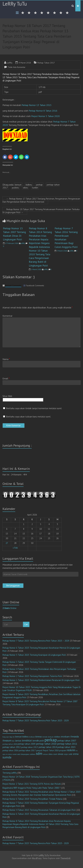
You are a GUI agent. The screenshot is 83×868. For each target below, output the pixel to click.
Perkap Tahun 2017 (46, 63)
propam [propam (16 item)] (63, 750)
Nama (6, 359)
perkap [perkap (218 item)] (51, 740)
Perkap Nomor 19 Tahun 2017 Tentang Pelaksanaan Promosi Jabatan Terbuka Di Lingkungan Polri (41, 211)
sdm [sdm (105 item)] (39, 754)
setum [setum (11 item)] (45, 754)
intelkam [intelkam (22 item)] (65, 737)
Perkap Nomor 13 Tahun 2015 (37, 105)
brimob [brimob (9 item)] (45, 737)
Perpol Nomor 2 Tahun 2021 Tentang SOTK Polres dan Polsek (32, 784)
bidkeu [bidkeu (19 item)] (25, 737)
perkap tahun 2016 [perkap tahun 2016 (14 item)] (10, 750)
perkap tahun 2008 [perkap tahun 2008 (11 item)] (10, 744)
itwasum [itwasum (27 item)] (7, 741)
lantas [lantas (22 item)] (18, 741)
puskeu (15, 188)
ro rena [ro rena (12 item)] (9, 754)
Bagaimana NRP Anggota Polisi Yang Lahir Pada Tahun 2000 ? (32, 788)
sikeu (25, 188)
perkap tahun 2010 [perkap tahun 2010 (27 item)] (46, 744)
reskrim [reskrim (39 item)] (71, 750)
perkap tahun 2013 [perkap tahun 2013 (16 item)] (30, 747)
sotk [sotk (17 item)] (70, 754)
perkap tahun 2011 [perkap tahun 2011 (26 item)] (67, 744)
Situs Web (7, 396)
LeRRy (10, 63)
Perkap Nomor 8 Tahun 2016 (43, 111)
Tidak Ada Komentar (16, 67)
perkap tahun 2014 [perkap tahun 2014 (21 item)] (48, 747)
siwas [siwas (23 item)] (61, 754)
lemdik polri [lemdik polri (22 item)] (38, 741)
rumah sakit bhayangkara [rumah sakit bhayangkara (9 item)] (21, 754)
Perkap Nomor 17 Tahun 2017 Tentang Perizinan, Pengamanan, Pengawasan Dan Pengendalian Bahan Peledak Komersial (41, 200)
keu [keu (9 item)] (13, 741)
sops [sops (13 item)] (66, 754)
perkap (39, 185)
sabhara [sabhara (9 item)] (33, 754)
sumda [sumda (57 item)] (7, 757)
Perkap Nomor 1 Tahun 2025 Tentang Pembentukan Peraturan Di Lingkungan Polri (41, 680)
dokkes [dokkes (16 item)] (57, 737)
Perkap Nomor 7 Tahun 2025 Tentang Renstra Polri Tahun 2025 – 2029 (36, 641)
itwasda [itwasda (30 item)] (74, 736)
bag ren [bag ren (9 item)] (12, 737)
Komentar (7, 316)
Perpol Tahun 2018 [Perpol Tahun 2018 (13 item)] (51, 750)
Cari (26, 624)
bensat (18, 185)
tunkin (35, 188)
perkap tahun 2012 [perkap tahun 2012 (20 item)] (12, 747)
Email (6, 378)
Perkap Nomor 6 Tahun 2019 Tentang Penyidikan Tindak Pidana (32, 799)
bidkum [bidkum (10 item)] (32, 737)
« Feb (15, 548)
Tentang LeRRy (10, 773)
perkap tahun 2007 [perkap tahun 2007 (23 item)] (67, 741)
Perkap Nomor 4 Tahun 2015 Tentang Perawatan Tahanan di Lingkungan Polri (39, 810)
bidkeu (29, 185)
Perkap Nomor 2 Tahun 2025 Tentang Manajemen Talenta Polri (32, 676)
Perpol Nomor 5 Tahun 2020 (45, 116)
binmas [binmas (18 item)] (39, 737)
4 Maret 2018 (25, 63)
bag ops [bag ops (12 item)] (6, 737)
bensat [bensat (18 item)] (18, 737)
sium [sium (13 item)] (55, 754)
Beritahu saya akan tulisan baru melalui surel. (28, 417)
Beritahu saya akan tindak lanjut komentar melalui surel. (34, 408)
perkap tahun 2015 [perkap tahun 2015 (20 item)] (66, 747)
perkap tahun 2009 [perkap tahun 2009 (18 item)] (26, 744)
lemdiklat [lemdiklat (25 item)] (27, 741)
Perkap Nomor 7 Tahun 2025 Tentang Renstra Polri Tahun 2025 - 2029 (36, 721)
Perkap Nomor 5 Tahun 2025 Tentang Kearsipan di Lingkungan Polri (34, 655)
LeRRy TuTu (15, 4)
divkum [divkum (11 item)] (51, 737)
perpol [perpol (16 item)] (39, 750)
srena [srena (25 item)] (76, 754)
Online (9, 608)
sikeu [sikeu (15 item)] (51, 754)
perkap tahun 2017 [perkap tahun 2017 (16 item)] (27, 750)
